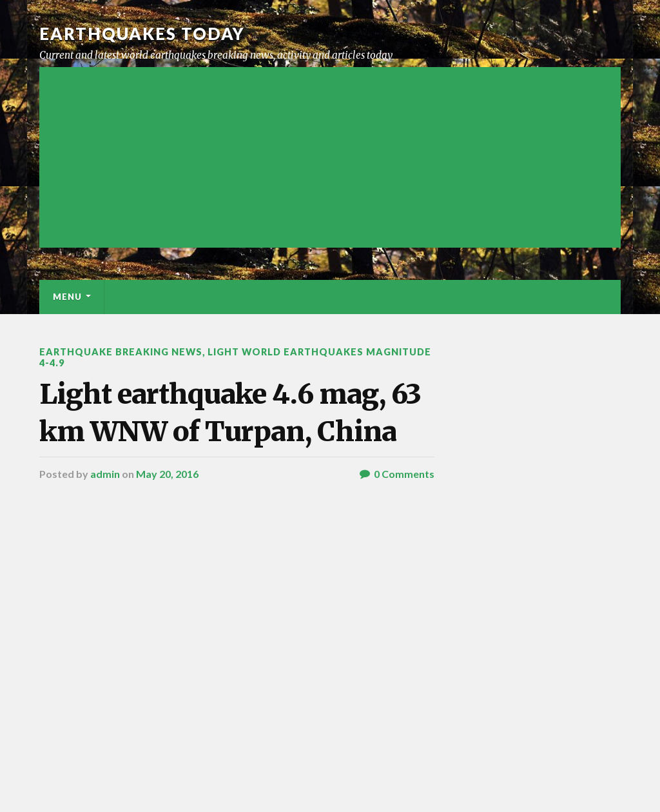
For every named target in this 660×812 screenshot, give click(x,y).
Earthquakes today (142, 34)
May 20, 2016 (167, 474)
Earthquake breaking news (121, 352)
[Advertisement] (330, 157)
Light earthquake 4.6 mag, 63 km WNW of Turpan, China (230, 412)
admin (105, 474)
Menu (67, 297)
